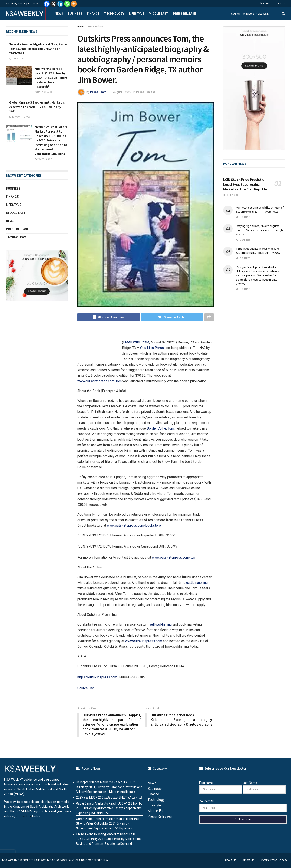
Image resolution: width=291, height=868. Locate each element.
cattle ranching (197, 583)
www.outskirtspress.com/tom (99, 381)
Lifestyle (136, 14)
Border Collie (156, 428)
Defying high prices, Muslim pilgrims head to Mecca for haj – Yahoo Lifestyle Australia (260, 230)
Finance (93, 14)
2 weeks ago (44, 159)
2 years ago (18, 59)
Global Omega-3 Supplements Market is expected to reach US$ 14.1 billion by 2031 (37, 107)
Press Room (98, 92)
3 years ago (43, 92)
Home (81, 27)
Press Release (184, 14)
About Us (264, 4)
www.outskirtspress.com (144, 641)
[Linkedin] (60, 4)
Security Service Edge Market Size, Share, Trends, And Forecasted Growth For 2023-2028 (38, 49)
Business (75, 14)
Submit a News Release (250, 14)
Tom (171, 428)
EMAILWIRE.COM (136, 342)
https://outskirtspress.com (97, 677)
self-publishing (160, 624)
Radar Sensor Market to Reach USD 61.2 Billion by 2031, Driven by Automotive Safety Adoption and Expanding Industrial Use (109, 808)
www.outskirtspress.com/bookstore (134, 526)
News (59, 14)
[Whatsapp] (67, 4)
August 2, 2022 (122, 92)
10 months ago (20, 117)
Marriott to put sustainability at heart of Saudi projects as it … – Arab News (260, 210)
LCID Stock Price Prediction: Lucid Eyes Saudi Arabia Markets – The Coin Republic (246, 184)
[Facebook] (47, 4)
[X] (53, 4)
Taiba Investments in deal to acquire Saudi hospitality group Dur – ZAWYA (258, 251)
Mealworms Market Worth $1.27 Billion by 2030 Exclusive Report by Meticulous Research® (51, 78)
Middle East (158, 14)
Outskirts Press (152, 348)
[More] (74, 4)
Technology (114, 14)
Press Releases (160, 817)
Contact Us (278, 4)
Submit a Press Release (273, 860)
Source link (86, 688)
